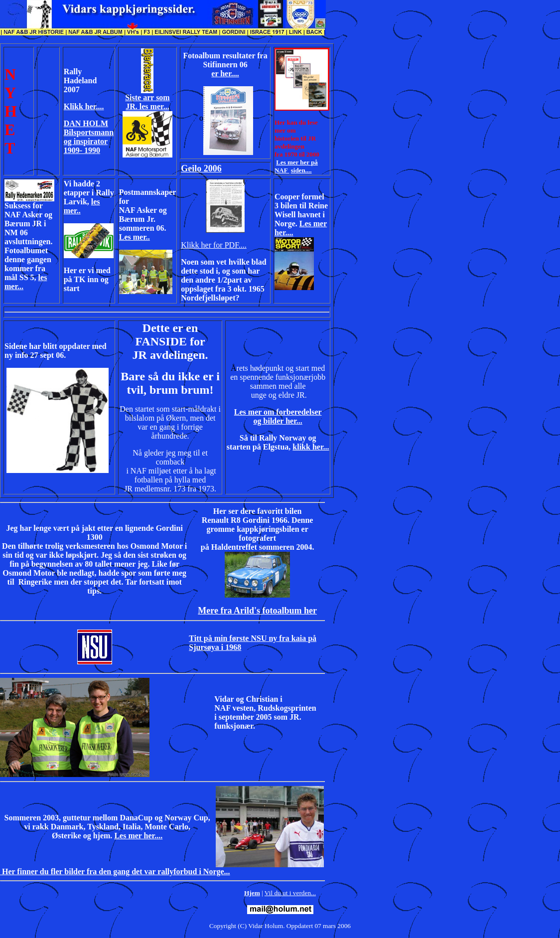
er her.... (225, 74)
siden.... (301, 170)
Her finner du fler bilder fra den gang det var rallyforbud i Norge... (115, 871)
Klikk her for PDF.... (214, 245)
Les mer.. (135, 237)
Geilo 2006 (201, 168)
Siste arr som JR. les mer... (147, 102)
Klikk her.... (84, 106)
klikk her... (311, 447)
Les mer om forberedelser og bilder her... (278, 416)
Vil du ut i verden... (290, 893)
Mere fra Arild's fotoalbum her (257, 611)
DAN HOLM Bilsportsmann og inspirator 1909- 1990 (89, 137)
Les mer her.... (138, 836)
